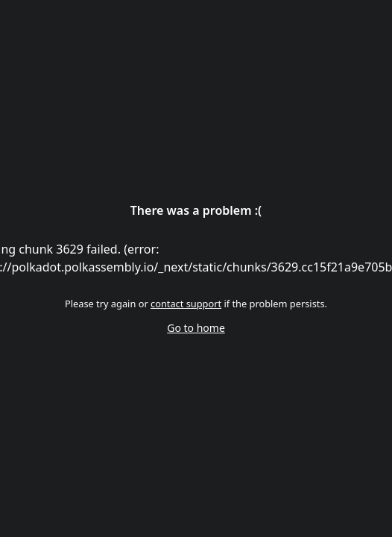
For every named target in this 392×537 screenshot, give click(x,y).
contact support (186, 304)
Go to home (196, 328)
